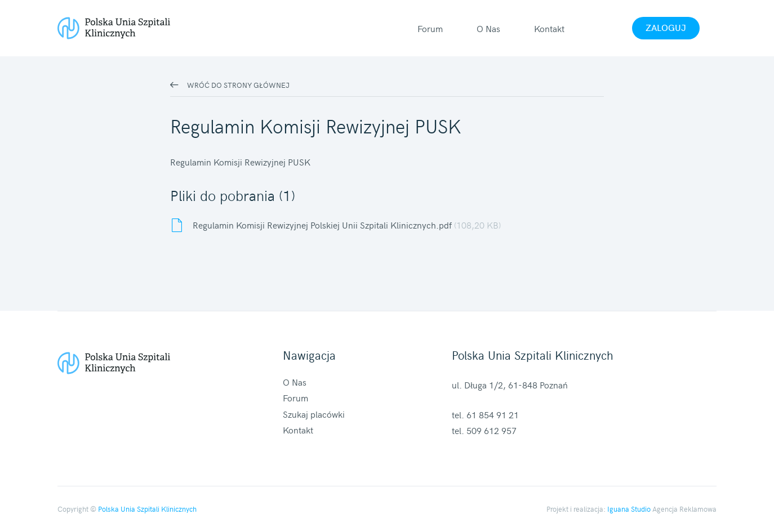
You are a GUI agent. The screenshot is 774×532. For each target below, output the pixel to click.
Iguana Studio (629, 509)
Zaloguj (666, 27)
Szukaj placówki (314, 414)
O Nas (488, 28)
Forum (430, 28)
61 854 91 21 (493, 414)
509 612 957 (491, 430)
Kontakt (549, 28)
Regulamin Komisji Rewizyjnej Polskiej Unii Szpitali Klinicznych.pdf (347, 225)
